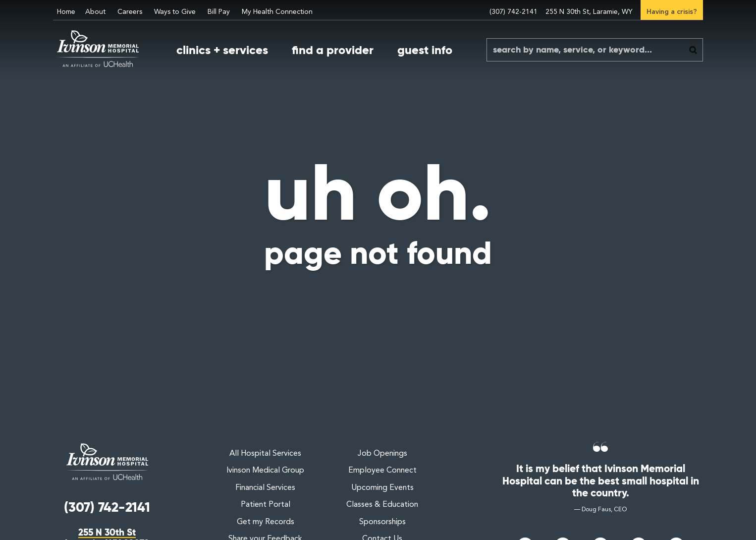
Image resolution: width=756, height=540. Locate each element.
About (95, 12)
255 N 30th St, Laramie (589, 12)
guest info (425, 50)
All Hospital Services (265, 454)
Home (66, 12)
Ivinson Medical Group (265, 471)
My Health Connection (277, 12)
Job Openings (382, 454)
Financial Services (265, 488)
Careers (130, 12)
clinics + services (222, 50)
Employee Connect (382, 471)
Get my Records (266, 522)
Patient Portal (266, 505)
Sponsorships (382, 522)
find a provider (333, 50)
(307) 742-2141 (513, 12)
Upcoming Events (382, 488)
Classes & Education (382, 505)
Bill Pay (219, 12)
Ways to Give (175, 12)
